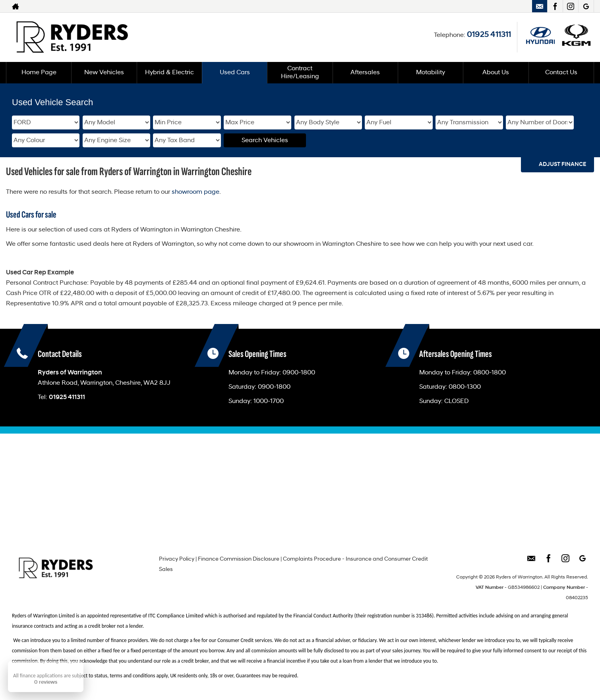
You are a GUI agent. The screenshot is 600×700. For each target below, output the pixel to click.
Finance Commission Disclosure (239, 559)
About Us (496, 73)
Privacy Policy (177, 559)
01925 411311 (489, 35)
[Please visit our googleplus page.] (586, 6)
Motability (431, 73)
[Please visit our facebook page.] (555, 6)
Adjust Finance (562, 165)
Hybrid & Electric (169, 73)
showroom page (195, 192)
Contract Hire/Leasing (300, 73)
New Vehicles (104, 73)
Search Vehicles (265, 141)
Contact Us (561, 73)
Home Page (39, 73)
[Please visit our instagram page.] (570, 6)
